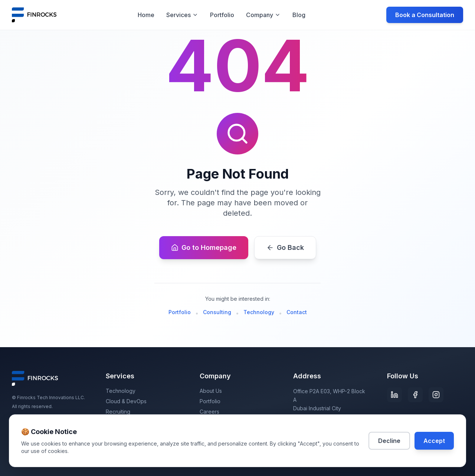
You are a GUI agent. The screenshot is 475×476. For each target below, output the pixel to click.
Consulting (217, 312)
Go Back (285, 247)
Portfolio (222, 15)
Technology (259, 312)
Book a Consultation (425, 15)
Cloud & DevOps (126, 401)
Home (146, 15)
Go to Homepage (204, 247)
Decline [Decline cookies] (389, 441)
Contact (297, 312)
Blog (299, 15)
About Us (211, 391)
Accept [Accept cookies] (434, 441)
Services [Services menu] (182, 15)
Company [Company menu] (263, 15)
